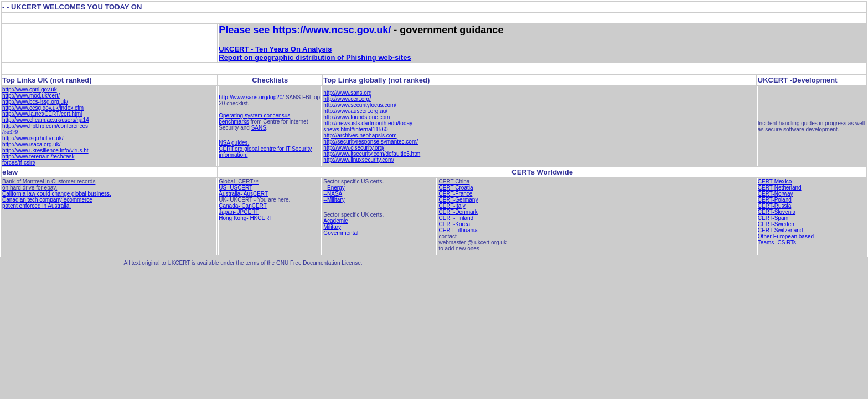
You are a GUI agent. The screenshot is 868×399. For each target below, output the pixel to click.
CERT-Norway (776, 194)
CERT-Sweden (776, 224)
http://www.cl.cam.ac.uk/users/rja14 (46, 120)
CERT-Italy (452, 206)
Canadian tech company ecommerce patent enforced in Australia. (47, 203)
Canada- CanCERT (243, 206)
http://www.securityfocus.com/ (360, 105)
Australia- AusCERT (243, 194)
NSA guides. (234, 143)
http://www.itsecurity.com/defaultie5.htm (372, 154)
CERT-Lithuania (458, 230)
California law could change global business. (57, 194)
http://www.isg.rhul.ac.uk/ (33, 138)
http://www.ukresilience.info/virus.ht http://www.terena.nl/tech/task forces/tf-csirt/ (45, 157)
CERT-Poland (775, 200)
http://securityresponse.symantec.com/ (371, 142)
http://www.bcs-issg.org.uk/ (35, 102)
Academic (335, 221)
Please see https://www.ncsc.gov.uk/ (305, 30)
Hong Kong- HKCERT (246, 218)
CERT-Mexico (775, 181)
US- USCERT (236, 188)
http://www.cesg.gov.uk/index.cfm (43, 108)
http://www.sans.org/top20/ (252, 97)
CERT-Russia (774, 206)
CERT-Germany (458, 200)
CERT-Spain (773, 218)
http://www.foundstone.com (356, 117)
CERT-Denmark (458, 212)
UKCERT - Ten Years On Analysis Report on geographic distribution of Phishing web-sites (315, 53)
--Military (334, 200)
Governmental (341, 233)
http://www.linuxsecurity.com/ (359, 160)
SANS (259, 128)
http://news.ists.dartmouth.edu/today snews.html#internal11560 (368, 126)
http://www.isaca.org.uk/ (32, 144)
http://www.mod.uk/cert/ (31, 96)
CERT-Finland (456, 218)
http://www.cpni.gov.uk (30, 89)
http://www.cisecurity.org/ (354, 148)
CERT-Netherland (780, 188)
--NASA (333, 194)
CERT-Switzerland (781, 230)
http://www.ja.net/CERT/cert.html (42, 114)
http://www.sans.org (347, 93)
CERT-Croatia (456, 188)
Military (332, 227)
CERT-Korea (454, 224)
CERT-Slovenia (777, 212)
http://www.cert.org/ (347, 99)
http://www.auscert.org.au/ (355, 111)
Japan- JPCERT (239, 212)
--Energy (334, 188)
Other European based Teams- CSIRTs (786, 239)
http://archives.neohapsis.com (360, 135)
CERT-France (455, 194)
